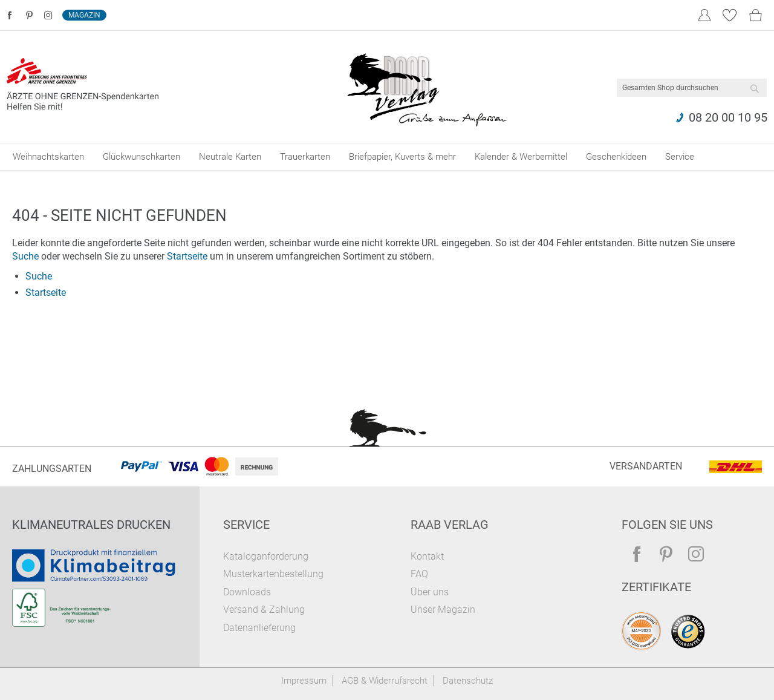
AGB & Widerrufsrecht (385, 681)
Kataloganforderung (266, 556)
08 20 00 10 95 (728, 117)
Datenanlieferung (259, 628)
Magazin (84, 15)
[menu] (387, 157)
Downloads (247, 592)
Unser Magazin (443, 610)
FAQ (419, 574)
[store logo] (427, 87)
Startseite (187, 256)
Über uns (430, 592)
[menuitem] (48, 157)
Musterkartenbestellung (273, 574)
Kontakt (427, 556)
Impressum (304, 681)
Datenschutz (468, 681)
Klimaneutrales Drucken (91, 525)
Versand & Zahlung (264, 610)
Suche (25, 256)
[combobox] (692, 88)
